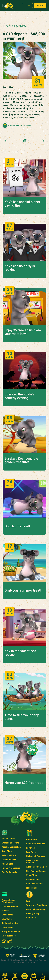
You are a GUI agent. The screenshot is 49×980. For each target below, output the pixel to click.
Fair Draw (31, 848)
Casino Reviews (9, 860)
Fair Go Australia (9, 872)
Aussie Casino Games (36, 867)
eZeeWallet (7, 919)
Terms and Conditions (36, 905)
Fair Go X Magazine (11, 868)
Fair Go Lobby (8, 839)
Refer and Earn (9, 855)
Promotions (32, 839)
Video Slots (31, 875)
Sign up (40, 6)
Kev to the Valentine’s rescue (20, 653)
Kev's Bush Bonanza (36, 844)
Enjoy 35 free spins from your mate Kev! (23, 332)
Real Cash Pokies (34, 884)
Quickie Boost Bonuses (33, 862)
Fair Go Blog (7, 864)
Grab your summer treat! (23, 591)
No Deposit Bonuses (36, 856)
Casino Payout (33, 880)
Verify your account (11, 932)
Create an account (10, 843)
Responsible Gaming (36, 909)
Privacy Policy (33, 914)
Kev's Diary (7, 851)
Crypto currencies (10, 906)
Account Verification (11, 847)
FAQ (28, 901)
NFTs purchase (9, 936)
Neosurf (5, 911)
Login (27, 6)
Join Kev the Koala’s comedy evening (19, 396)
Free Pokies (32, 888)
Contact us (31, 918)
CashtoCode (7, 927)
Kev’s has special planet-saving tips (23, 204)
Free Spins (31, 852)
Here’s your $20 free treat (24, 783)
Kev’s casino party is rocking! (20, 268)
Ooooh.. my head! (17, 526)
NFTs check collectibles (7, 941)
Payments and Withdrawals (8, 901)
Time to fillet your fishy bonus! (22, 717)
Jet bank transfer (10, 923)
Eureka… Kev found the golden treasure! (21, 460)
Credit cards (7, 915)
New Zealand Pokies (36, 871)
